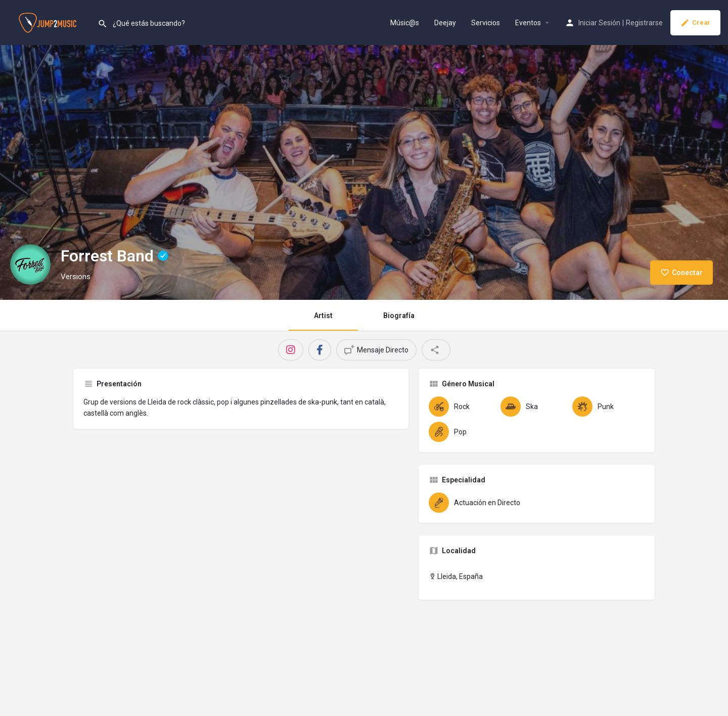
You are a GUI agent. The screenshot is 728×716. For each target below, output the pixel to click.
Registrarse (644, 23)
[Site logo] (49, 22)
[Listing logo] (30, 264)
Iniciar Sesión (599, 23)
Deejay (445, 23)
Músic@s (405, 23)
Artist (323, 316)
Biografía (399, 316)
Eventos (528, 23)
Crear (695, 23)
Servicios (486, 23)
